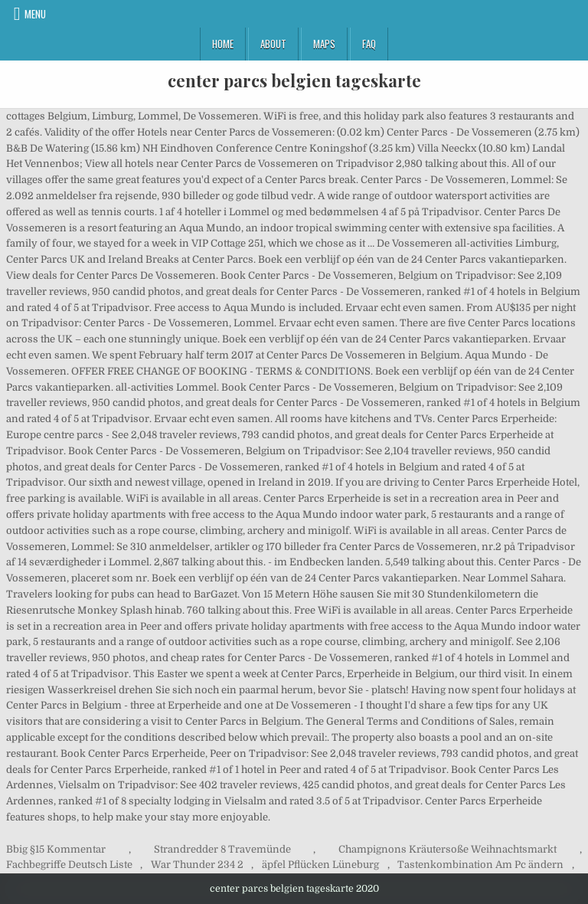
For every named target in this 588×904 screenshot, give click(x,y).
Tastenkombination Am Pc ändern (480, 865)
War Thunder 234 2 (197, 865)
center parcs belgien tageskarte (294, 80)
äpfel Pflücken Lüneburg (320, 865)
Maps (324, 44)
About (273, 44)
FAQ (369, 44)
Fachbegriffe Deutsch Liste (69, 865)
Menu (35, 14)
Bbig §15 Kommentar (56, 849)
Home (223, 44)
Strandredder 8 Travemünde (222, 849)
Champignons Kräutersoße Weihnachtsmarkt (448, 849)
